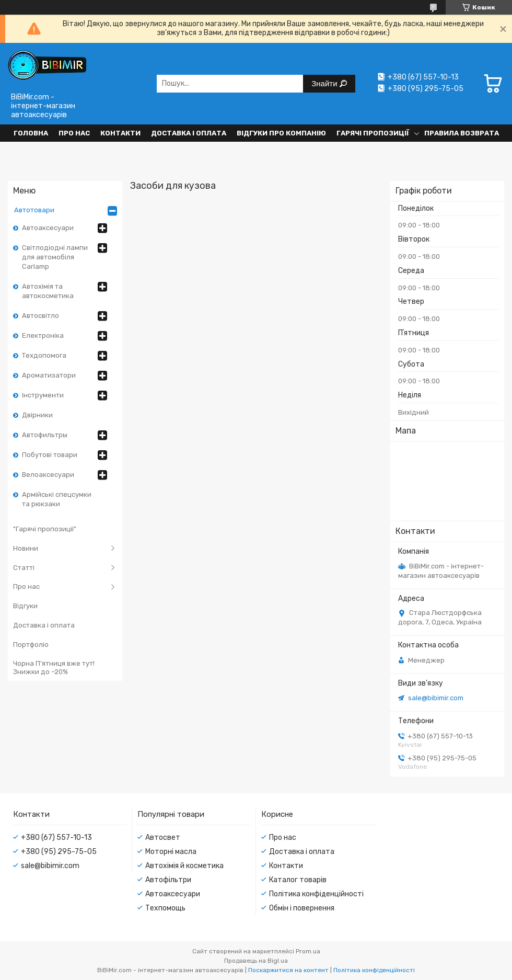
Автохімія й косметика (184, 866)
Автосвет (163, 837)
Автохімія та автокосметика (48, 291)
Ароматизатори (49, 375)
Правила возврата (462, 133)
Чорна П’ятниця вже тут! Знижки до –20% (54, 668)
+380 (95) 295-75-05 (59, 852)
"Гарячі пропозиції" (45, 529)
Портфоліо (31, 645)
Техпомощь (165, 908)
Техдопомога (44, 355)
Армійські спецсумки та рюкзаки (57, 499)
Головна (31, 133)
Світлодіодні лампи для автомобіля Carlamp (55, 257)
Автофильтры (45, 435)
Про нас (74, 133)
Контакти (120, 133)
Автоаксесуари (48, 228)
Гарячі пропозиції (373, 133)
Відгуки (25, 606)
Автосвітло (40, 316)
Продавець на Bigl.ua (256, 961)
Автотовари (34, 210)
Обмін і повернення (302, 908)
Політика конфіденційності (316, 894)
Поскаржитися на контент (288, 970)
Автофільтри (168, 880)
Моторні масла (171, 852)
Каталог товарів (298, 880)
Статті (24, 568)
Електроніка (43, 335)
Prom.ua (308, 951)
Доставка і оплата (189, 133)
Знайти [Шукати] (325, 83)
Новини (26, 548)
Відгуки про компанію (281, 133)
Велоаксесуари (48, 475)
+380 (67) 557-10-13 (56, 837)
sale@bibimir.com (436, 698)
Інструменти (43, 395)
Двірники (37, 415)
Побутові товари (50, 455)
